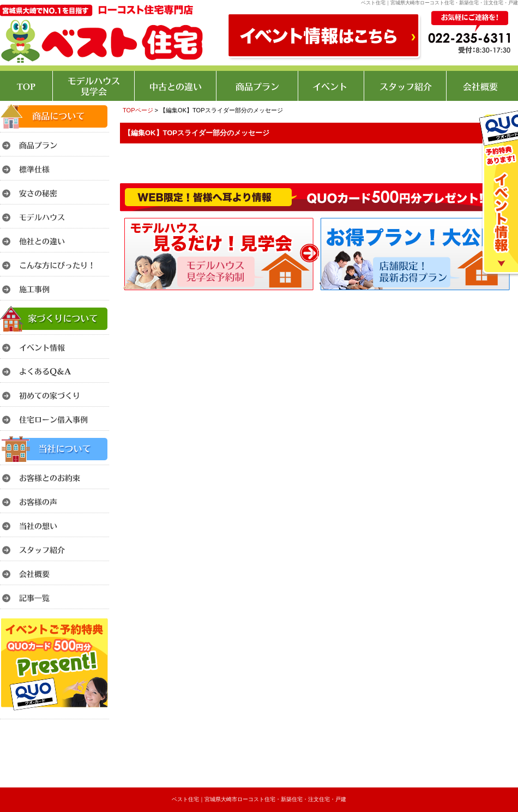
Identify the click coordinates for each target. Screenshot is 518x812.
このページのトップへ (490, 296)
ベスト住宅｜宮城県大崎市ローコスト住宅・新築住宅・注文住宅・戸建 (259, 799)
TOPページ (138, 110)
